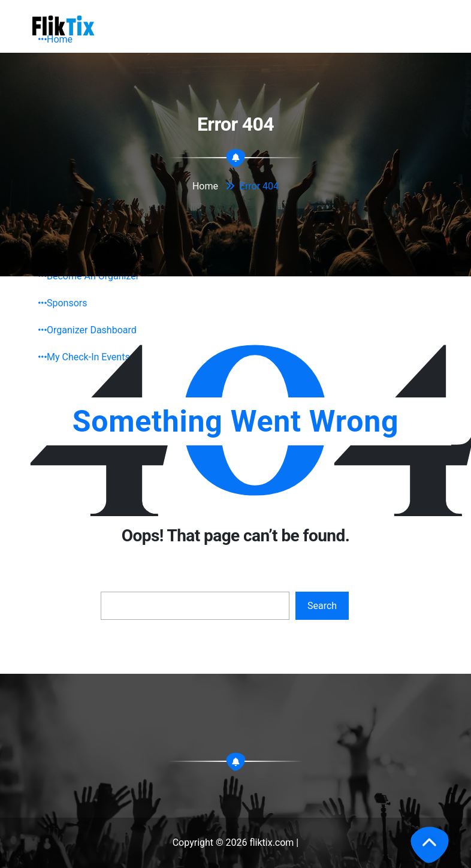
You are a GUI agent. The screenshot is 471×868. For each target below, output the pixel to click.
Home (55, 39)
